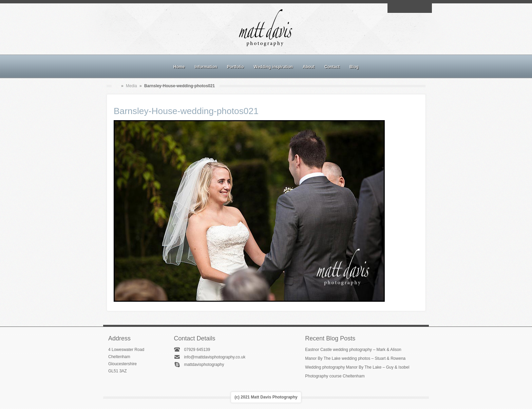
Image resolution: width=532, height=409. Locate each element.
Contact (332, 67)
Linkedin (417, 8)
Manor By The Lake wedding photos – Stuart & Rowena (355, 358)
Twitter (425, 8)
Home (179, 67)
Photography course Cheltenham (335, 376)
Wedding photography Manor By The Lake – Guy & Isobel (357, 367)
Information (206, 67)
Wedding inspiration (273, 67)
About (309, 67)
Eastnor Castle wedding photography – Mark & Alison (353, 350)
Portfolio (235, 67)
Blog (354, 67)
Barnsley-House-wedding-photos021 (186, 111)
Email (394, 8)
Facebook (402, 8)
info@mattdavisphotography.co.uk (215, 357)
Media (131, 86)
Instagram (410, 8)
